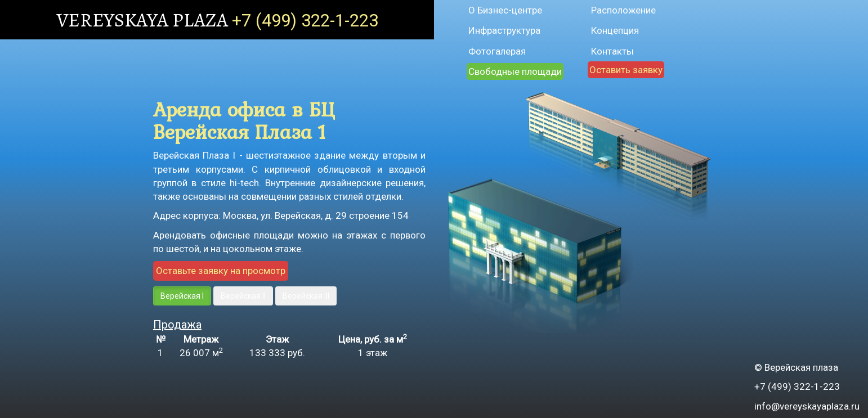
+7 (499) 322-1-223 (305, 21)
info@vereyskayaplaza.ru (807, 406)
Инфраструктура (504, 30)
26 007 (201, 353)
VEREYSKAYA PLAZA (144, 20)
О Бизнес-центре (505, 10)
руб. (277, 353)
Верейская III (306, 296)
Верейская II (243, 296)
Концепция (615, 30)
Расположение (623, 10)
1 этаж (373, 353)
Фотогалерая (497, 51)
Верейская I (182, 296)
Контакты (612, 51)
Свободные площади (515, 71)
